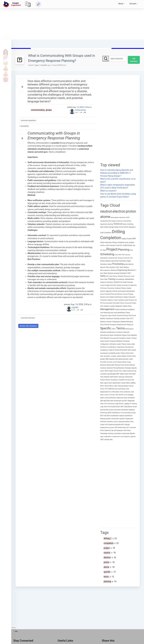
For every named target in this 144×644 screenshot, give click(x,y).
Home (6, 51)
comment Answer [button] (28, 318)
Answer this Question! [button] (28, 326)
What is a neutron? (108, 191)
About (121, 4)
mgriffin (75, 307)
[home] (13, 4)
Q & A (6, 63)
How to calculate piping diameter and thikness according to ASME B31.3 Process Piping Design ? (117, 173)
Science (6, 79)
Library (6, 74)
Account (133, 4)
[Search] (38, 4)
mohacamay (80, 110)
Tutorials (6, 57)
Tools (6, 68)
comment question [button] (28, 120)
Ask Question (134, 60)
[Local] (28, 4)
